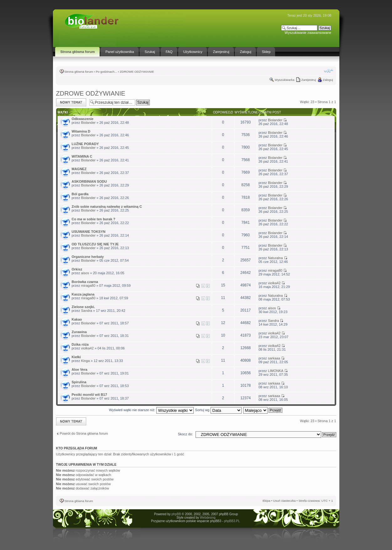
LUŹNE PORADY (85, 144)
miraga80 (275, 270)
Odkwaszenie (83, 119)
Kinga (85, 361)
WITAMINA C (82, 156)
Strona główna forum (79, 72)
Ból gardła (80, 194)
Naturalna (275, 258)
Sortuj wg (218, 410)
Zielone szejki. (84, 307)
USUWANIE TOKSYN (89, 232)
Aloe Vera (80, 369)
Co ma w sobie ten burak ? (94, 219)
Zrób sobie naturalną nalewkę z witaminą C (107, 207)
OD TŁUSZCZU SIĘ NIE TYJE (95, 244)
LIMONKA (276, 371)
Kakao (77, 319)
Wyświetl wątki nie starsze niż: (151, 410)
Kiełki (76, 357)
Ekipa (267, 501)
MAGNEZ (79, 169)
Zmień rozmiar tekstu (329, 71)
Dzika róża (80, 344)
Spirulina (79, 382)
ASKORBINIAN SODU (89, 181)
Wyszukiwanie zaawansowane (308, 33)
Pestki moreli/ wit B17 (89, 395)
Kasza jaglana (83, 294)
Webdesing (208, 518)
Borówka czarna (85, 282)
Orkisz (77, 269)
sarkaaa (274, 358)
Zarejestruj (308, 80)
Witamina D (81, 131)
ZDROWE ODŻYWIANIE (137, 72)
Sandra (86, 311)
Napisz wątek (71, 102)
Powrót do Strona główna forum (84, 433)
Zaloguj (328, 80)
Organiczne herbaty (88, 257)
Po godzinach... (106, 72)
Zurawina (79, 332)
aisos (85, 273)
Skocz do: (185, 434)
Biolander (88, 123)
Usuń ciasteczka (285, 501)
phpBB (176, 514)
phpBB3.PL (232, 521)
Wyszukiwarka (284, 80)
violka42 (274, 283)
